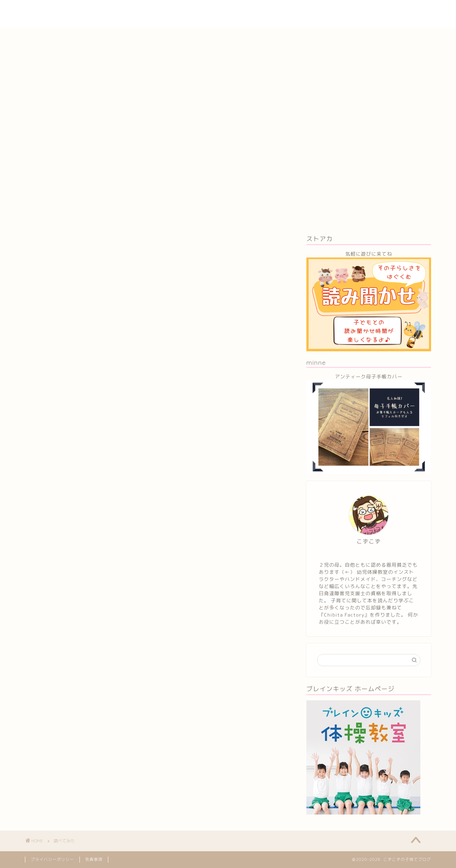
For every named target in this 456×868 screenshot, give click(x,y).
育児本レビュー (257, 11)
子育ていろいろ (206, 11)
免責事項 (94, 859)
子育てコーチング (309, 11)
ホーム (165, 11)
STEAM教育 (358, 11)
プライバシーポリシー (52, 859)
